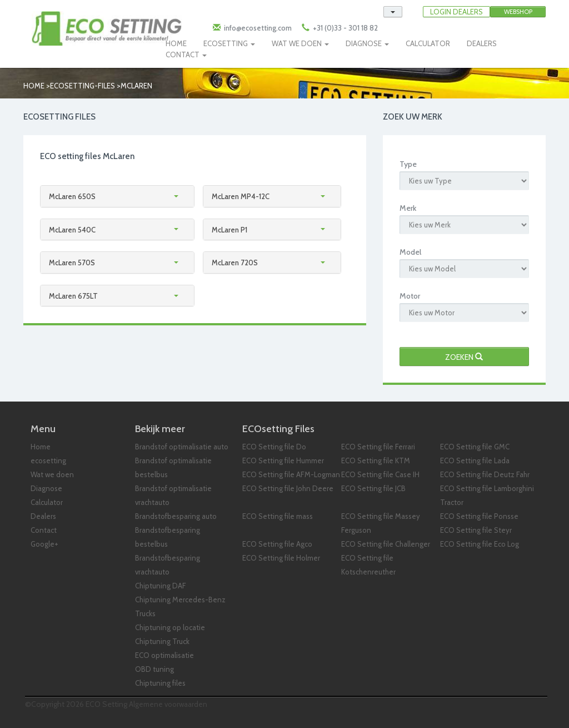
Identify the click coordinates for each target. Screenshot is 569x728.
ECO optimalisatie (164, 655)
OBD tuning (154, 669)
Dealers (43, 516)
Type (408, 164)
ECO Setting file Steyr (476, 530)
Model (410, 252)
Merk (408, 208)
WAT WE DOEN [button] (300, 43)
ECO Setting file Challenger (386, 544)
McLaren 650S (72, 196)
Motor (410, 296)
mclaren (136, 86)
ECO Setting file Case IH (380, 474)
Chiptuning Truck (162, 641)
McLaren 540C (72, 230)
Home (34, 86)
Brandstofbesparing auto (176, 516)
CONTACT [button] (186, 55)
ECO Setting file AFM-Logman (291, 474)
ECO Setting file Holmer (281, 558)
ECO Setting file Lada (475, 460)
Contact (44, 530)
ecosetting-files (83, 86)
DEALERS (482, 43)
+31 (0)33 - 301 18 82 (345, 28)
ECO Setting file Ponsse (479, 516)
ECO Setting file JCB (373, 488)
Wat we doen (52, 474)
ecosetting (48, 460)
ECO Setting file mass (278, 516)
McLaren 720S (235, 263)
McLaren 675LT (73, 296)
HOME (176, 43)
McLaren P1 (229, 230)
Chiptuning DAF (161, 586)
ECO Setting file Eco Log (480, 544)
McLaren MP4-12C (241, 196)
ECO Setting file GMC (475, 447)
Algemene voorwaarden (168, 704)
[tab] (117, 196)
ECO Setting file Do (274, 447)
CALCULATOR (428, 43)
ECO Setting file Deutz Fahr (485, 474)
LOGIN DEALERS (456, 12)
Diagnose (46, 488)
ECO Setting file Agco (277, 544)
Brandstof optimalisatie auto (182, 447)
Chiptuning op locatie (170, 627)
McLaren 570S (72, 263)
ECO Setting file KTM (376, 460)
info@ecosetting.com (258, 28)
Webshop (518, 12)
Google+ (44, 544)
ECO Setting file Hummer (283, 460)
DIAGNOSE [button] (367, 43)
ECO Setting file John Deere (288, 488)
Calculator (47, 502)
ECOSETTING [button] (229, 43)
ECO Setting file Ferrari (378, 447)
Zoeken (464, 357)
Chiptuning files (160, 683)
